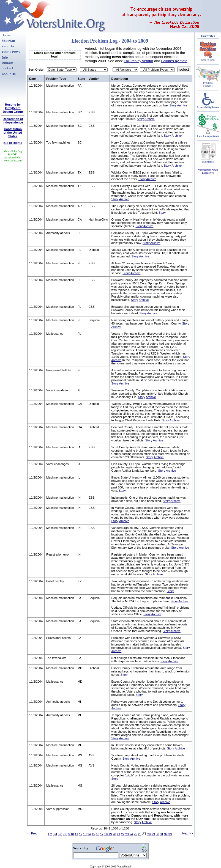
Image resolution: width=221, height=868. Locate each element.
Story (173, 105)
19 (110, 834)
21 (119, 834)
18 (106, 834)
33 (170, 834)
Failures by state (174, 61)
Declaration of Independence (13, 121)
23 (127, 834)
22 (123, 834)
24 (131, 834)
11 (77, 834)
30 (157, 834)
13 (85, 834)
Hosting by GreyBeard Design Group (13, 108)
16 (97, 834)
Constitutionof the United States (13, 133)
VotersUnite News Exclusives (208, 171)
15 (93, 834)
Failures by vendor (139, 61)
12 (81, 834)
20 (114, 834)
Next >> (188, 833)
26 (140, 834)
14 (89, 834)
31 (162, 834)
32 (166, 834)
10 (72, 834)
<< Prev (32, 833)
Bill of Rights (13, 143)
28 (149, 834)
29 (153, 834)
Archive (182, 105)
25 (135, 834)
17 (102, 834)
